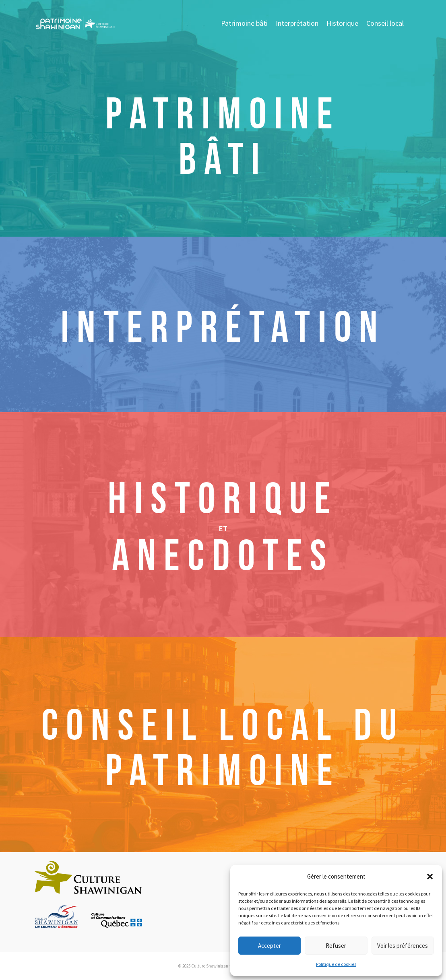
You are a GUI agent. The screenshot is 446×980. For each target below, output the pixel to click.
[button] (430, 877)
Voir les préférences (403, 946)
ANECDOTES (223, 557)
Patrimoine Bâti (223, 138)
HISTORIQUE (223, 500)
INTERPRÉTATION (223, 328)
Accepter (269, 946)
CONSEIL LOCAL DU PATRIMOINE (223, 749)
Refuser (336, 946)
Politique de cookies (336, 964)
